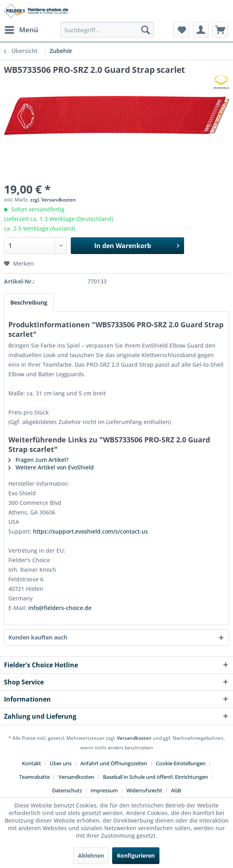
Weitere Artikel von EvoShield (51, 467)
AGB (176, 790)
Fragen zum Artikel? (38, 460)
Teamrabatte (34, 777)
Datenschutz (67, 790)
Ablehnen (91, 855)
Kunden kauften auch (38, 637)
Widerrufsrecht (144, 790)
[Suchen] (146, 30)
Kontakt (31, 763)
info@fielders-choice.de (60, 608)
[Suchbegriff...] (107, 30)
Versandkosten (134, 738)
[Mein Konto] (201, 30)
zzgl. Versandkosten (53, 200)
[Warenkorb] (220, 30)
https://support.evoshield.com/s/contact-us (90, 531)
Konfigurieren (136, 855)
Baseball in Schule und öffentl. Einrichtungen (155, 777)
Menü (21, 29)
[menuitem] (21, 30)
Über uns (61, 763)
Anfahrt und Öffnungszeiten (114, 763)
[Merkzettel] (181, 30)
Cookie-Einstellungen (181, 763)
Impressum (104, 790)
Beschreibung (29, 302)
